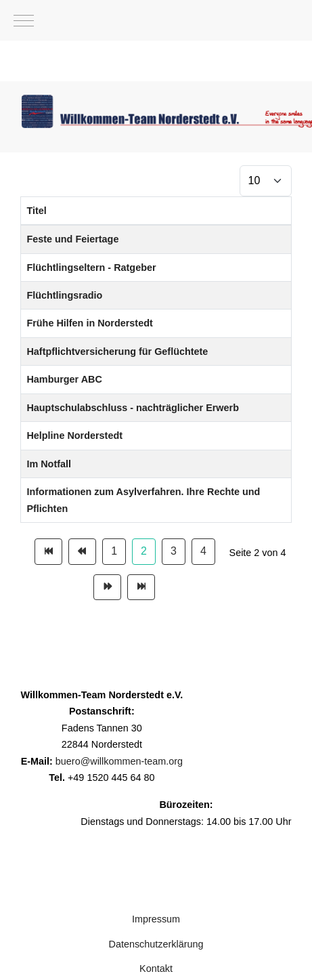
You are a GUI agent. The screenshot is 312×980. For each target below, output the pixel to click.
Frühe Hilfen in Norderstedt (89, 323)
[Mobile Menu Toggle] (24, 20)
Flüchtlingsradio (64, 295)
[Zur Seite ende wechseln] (141, 587)
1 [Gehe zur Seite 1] (114, 551)
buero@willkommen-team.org (119, 761)
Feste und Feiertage (72, 239)
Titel (36, 211)
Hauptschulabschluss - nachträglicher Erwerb (132, 408)
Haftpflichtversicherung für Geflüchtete (117, 351)
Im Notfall (49, 464)
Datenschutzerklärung (156, 944)
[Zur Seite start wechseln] (48, 551)
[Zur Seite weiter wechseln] (107, 587)
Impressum (156, 919)
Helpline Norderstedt (74, 435)
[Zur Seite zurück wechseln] (82, 551)
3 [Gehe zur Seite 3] (174, 551)
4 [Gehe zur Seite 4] (203, 551)
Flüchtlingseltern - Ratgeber (91, 268)
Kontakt (156, 968)
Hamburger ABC (64, 379)
